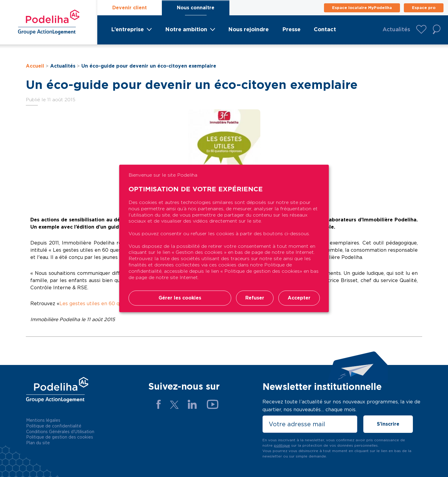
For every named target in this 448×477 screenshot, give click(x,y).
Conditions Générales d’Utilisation (60, 432)
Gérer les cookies (180, 298)
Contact (325, 29)
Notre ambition (186, 29)
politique (282, 445)
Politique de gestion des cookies (60, 437)
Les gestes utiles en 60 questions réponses (111, 304)
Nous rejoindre (248, 29)
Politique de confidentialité (54, 426)
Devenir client (130, 8)
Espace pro (424, 8)
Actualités (396, 29)
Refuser (255, 298)
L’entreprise (127, 29)
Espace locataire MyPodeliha (362, 8)
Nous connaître (196, 8)
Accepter (299, 298)
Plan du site (38, 443)
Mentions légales (43, 420)
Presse (291, 29)
